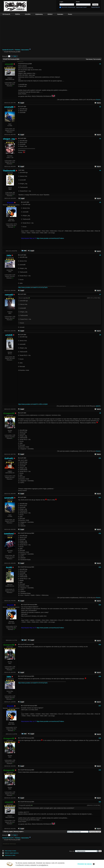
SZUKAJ (50, 14)
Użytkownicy (39, 14)
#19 (100, 770)
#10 (100, 458)
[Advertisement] (52, 31)
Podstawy (18, 50)
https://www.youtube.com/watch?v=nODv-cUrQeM (33, 404)
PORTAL (18, 14)
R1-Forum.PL (6, 14)
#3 (100, 139)
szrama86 (9, 107)
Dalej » (15, 56)
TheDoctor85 (9, 171)
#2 (100, 107)
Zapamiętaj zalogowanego (68, 7)
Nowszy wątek (18, 832)
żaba (9, 255)
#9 (100, 413)
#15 (100, 645)
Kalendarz (60, 14)
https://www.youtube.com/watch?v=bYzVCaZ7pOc (33, 287)
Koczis (98, 100)
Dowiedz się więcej (85, 864)
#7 (100, 294)
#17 (100, 706)
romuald (9, 295)
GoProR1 (9, 458)
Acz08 (9, 567)
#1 (100, 64)
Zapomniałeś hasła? (81, 7)
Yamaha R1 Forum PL (8, 50)
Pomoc (70, 14)
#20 (100, 802)
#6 (100, 255)
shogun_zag (9, 139)
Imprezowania (25, 50)
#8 (100, 335)
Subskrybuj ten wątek (10, 855)
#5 (100, 202)
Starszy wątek (8, 832)
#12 (100, 533)
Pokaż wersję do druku (10, 851)
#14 (100, 605)
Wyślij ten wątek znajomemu (12, 853)
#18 (100, 738)
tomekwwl (9, 534)
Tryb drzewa (89, 59)
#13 (100, 567)
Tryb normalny (97, 59)
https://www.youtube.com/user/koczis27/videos (50, 238)
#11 (100, 498)
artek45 (9, 335)
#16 (100, 676)
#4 (100, 170)
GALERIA (28, 14)
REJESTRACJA (96, 7)
